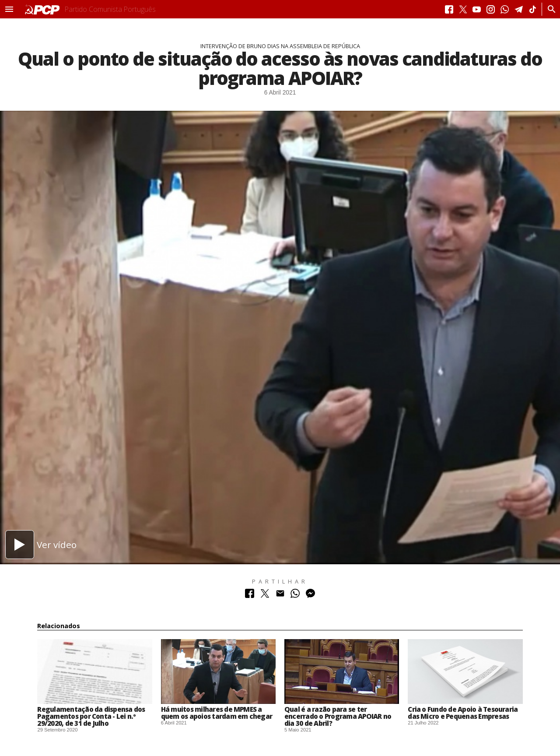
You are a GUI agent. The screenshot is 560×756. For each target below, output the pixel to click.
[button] (9, 9)
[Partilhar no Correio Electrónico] (280, 596)
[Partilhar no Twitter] (265, 596)
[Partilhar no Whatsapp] (295, 596)
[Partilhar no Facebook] (250, 596)
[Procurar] (549, 9)
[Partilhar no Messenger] (310, 596)
